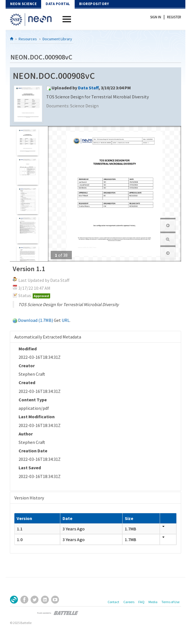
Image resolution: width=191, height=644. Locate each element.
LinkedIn (45, 600)
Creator (27, 366)
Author (26, 434)
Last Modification (37, 417)
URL (66, 320)
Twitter (35, 600)
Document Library (57, 39)
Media (153, 602)
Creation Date (33, 451)
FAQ (141, 602)
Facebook (24, 600)
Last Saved (30, 468)
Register (174, 17)
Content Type (33, 400)
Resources (28, 39)
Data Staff (88, 88)
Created (27, 382)
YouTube (55, 600)
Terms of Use (170, 602)
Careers (129, 602)
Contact (113, 602)
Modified (28, 349)
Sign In (156, 17)
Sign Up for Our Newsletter (14, 600)
